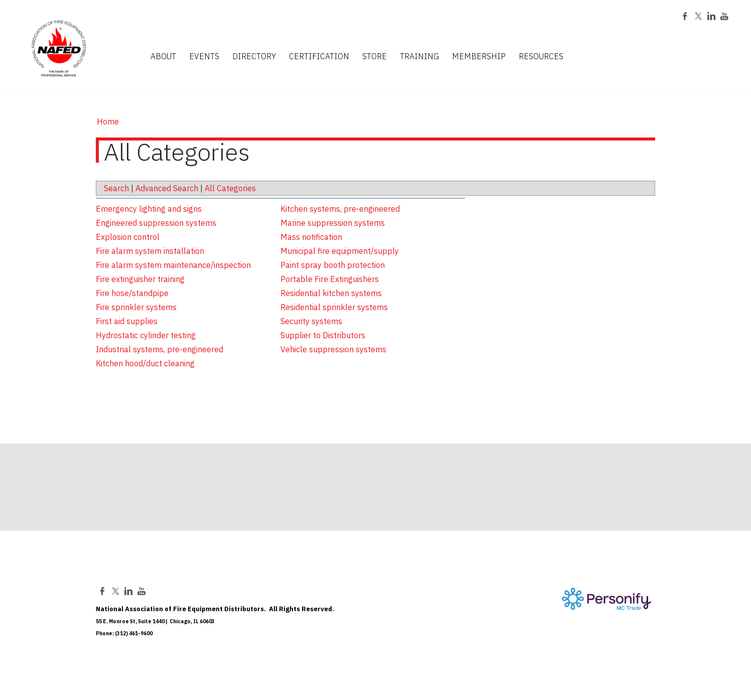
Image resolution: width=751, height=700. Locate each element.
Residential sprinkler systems (334, 307)
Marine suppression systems (333, 223)
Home (108, 121)
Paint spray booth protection (333, 265)
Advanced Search (167, 188)
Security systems (311, 321)
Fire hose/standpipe (132, 293)
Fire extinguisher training (140, 279)
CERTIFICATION (319, 57)
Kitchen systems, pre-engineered (340, 209)
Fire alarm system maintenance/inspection (173, 265)
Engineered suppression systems (156, 223)
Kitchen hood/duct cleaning (145, 363)
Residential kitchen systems (331, 293)
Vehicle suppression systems (333, 349)
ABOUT (163, 57)
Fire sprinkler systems (136, 307)
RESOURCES (541, 57)
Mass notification (311, 237)
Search (116, 188)
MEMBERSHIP (479, 57)
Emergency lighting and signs (149, 209)
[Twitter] (698, 17)
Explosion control (128, 237)
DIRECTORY (254, 57)
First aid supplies (127, 321)
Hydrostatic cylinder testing (146, 335)
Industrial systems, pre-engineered (160, 349)
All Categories (230, 188)
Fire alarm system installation (150, 251)
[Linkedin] (711, 17)
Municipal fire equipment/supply (340, 251)
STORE (374, 57)
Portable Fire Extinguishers (330, 279)
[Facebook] (685, 17)
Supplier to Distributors (323, 335)
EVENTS (204, 57)
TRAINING (419, 57)
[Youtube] (724, 17)
